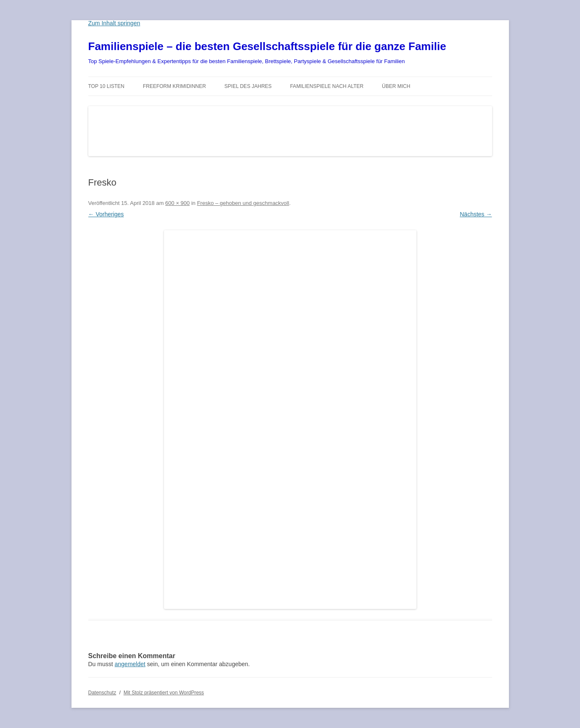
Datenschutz (102, 693)
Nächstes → (476, 214)
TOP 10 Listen (106, 86)
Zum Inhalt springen (114, 23)
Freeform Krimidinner (175, 86)
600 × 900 (177, 203)
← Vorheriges (106, 214)
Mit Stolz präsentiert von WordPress (164, 693)
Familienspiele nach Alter (327, 86)
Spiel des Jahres (248, 86)
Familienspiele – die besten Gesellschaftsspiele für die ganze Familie (267, 46)
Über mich (396, 86)
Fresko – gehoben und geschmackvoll (243, 203)
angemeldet (130, 664)
